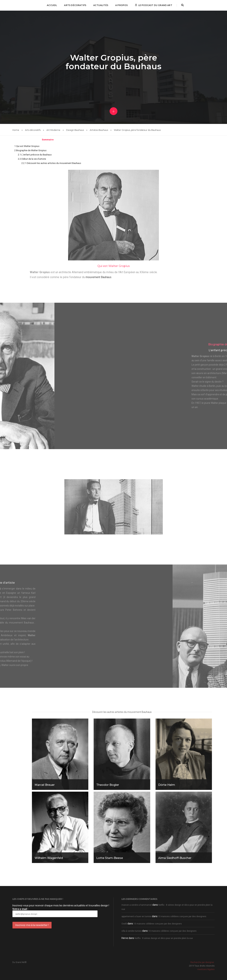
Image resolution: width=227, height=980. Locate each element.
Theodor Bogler (108, 785)
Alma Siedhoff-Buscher (175, 858)
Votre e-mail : (55, 912)
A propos (121, 5)
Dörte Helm (167, 785)
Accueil (52, 5)
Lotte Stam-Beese (110, 858)
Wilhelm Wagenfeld (49, 858)
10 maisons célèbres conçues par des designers (182, 916)
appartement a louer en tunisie (136, 916)
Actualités (101, 5)
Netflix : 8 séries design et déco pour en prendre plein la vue (164, 938)
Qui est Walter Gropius (27, 146)
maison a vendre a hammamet (137, 905)
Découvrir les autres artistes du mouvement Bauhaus (51, 163)
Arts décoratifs (75, 5)
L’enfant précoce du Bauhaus (35, 155)
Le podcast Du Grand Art (153, 5)
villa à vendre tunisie (132, 931)
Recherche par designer (202, 962)
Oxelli (124, 924)
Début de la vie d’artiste (32, 159)
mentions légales (206, 969)
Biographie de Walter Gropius (30, 150)
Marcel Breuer (45, 785)
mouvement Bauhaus (99, 277)
